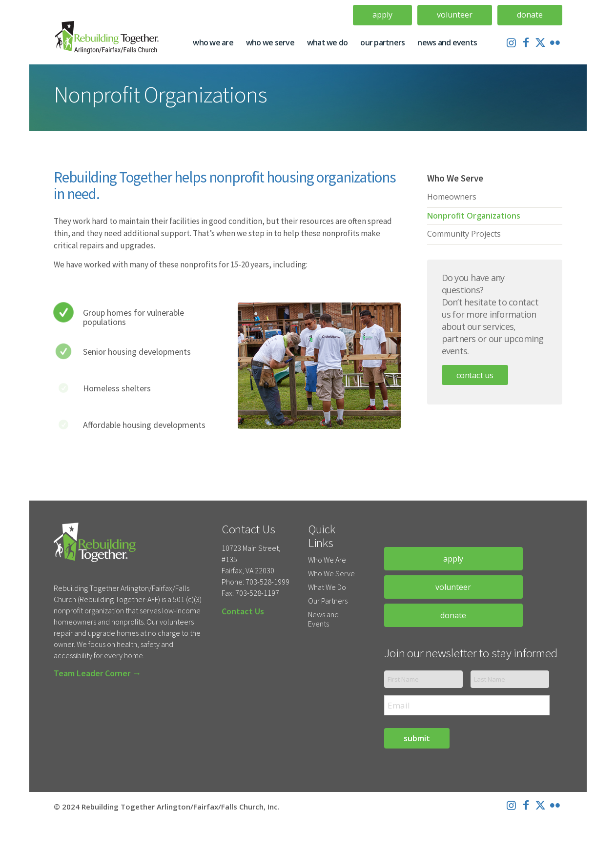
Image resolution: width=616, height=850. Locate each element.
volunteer (453, 587)
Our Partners (328, 601)
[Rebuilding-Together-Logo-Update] (111, 42)
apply (453, 559)
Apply (382, 15)
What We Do (327, 587)
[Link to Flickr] (555, 42)
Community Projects (464, 234)
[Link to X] (540, 42)
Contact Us (475, 375)
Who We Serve (331, 573)
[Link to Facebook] (526, 42)
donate (453, 615)
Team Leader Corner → (97, 673)
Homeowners (452, 197)
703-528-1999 (267, 582)
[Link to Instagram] (511, 42)
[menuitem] (383, 15)
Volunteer (455, 15)
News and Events (323, 619)
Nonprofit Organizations (474, 216)
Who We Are (327, 560)
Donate (530, 15)
